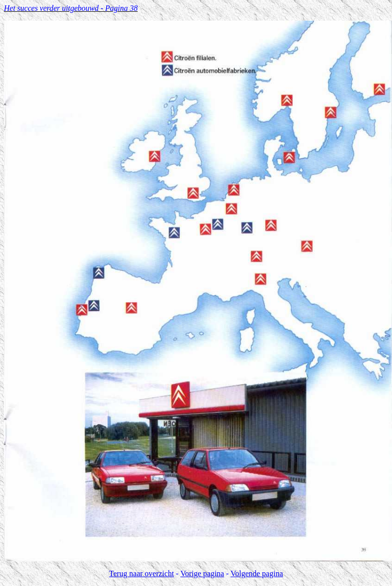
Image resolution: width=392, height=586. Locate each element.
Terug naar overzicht (141, 573)
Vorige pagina (202, 573)
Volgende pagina (257, 573)
